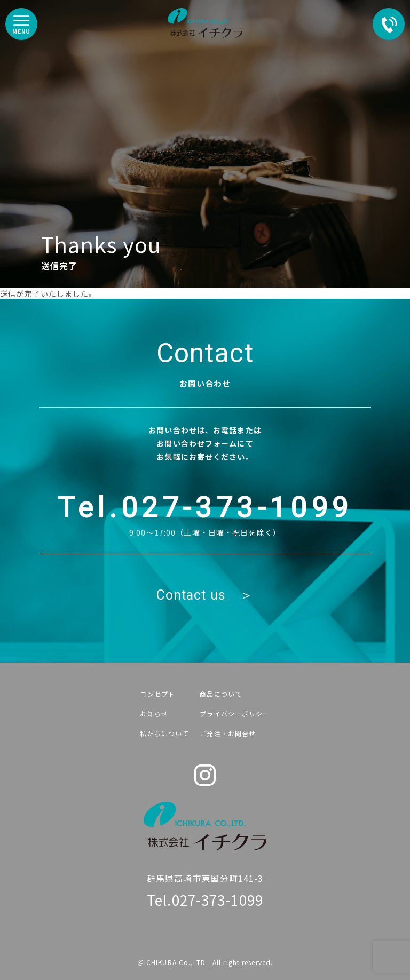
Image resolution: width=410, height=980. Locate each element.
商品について (221, 694)
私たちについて (164, 733)
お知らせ (154, 714)
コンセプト (157, 694)
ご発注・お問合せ (228, 733)
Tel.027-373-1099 (205, 508)
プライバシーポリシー (235, 714)
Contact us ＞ (205, 595)
